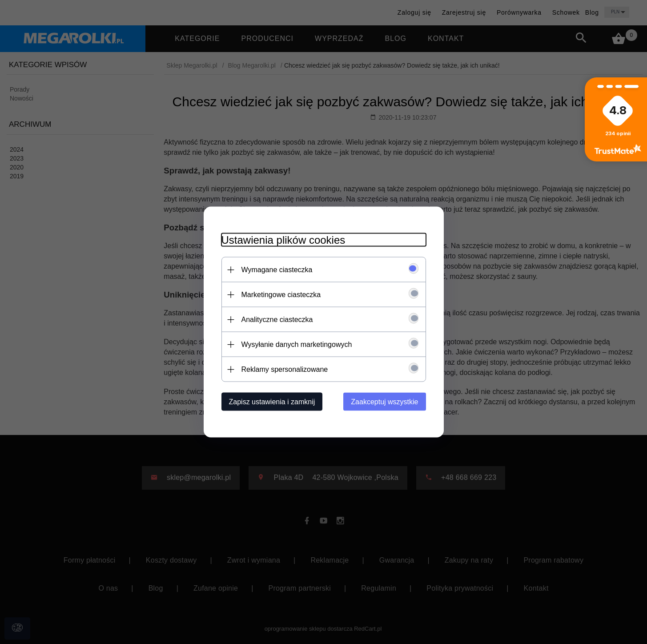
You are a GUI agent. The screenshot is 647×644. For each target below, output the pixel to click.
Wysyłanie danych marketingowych (297, 344)
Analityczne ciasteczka (277, 320)
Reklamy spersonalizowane (285, 369)
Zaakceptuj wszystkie (384, 402)
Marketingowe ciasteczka (281, 295)
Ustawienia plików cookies (283, 240)
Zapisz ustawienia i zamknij (272, 402)
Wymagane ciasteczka (277, 270)
